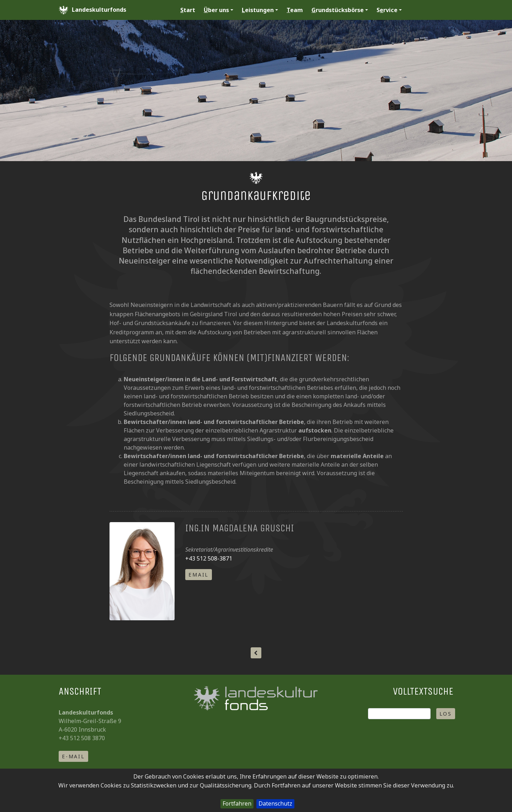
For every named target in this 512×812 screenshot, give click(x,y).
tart (188, 10)
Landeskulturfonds (92, 10)
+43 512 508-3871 (209, 558)
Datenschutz (275, 803)
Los (446, 714)
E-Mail (73, 756)
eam (295, 10)
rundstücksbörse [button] (340, 10)
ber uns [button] (218, 10)
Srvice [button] (389, 10)
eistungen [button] (260, 10)
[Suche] (399, 714)
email (199, 575)
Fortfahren (237, 803)
